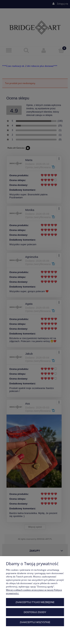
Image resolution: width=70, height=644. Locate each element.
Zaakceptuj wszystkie (35, 622)
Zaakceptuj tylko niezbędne (35, 602)
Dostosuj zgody (35, 612)
